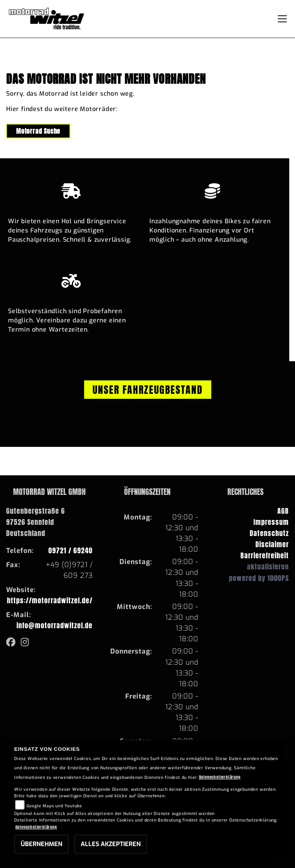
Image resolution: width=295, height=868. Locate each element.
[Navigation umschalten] (282, 19)
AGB (283, 511)
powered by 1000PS (259, 578)
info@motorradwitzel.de (55, 625)
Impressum (271, 522)
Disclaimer (272, 544)
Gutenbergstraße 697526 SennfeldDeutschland (36, 522)
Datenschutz (269, 533)
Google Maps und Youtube (54, 806)
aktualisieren (268, 567)
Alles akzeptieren (111, 844)
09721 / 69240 (70, 550)
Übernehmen (41, 844)
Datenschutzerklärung (220, 777)
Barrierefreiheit (265, 555)
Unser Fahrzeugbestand (148, 390)
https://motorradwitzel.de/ (50, 600)
